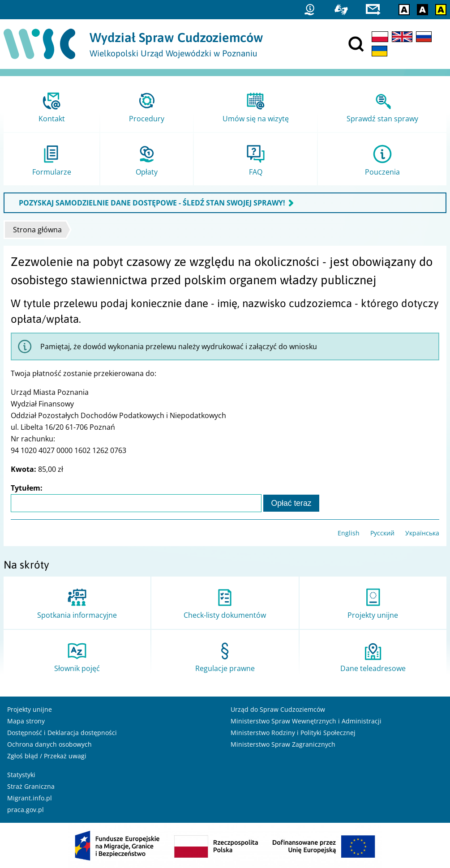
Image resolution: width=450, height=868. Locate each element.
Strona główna (37, 230)
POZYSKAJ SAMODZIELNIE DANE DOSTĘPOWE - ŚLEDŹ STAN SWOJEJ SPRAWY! (152, 203)
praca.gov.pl (26, 810)
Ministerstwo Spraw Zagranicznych (283, 744)
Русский (382, 533)
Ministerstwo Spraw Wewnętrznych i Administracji (306, 721)
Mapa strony (26, 721)
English (349, 533)
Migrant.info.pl (30, 798)
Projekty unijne (30, 709)
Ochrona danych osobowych (49, 744)
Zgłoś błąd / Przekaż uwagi (47, 756)
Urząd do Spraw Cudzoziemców (278, 709)
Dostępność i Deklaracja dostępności (62, 733)
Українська (422, 533)
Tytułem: (27, 488)
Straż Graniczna (31, 786)
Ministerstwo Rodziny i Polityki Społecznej (293, 733)
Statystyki (21, 775)
